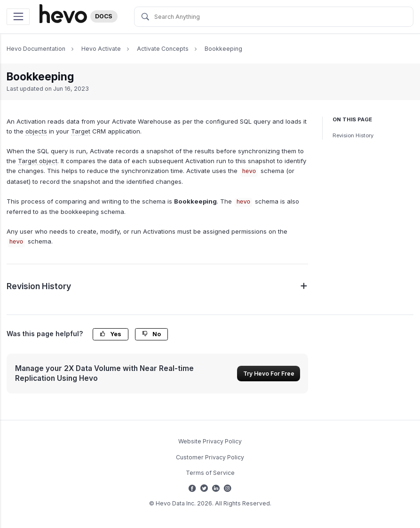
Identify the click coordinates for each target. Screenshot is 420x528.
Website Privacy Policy (210, 441)
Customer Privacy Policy (210, 457)
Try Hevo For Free (269, 374)
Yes (111, 334)
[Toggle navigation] (18, 17)
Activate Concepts (163, 49)
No (151, 334)
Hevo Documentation (36, 49)
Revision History (353, 135)
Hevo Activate (101, 49)
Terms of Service (210, 473)
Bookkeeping (223, 49)
